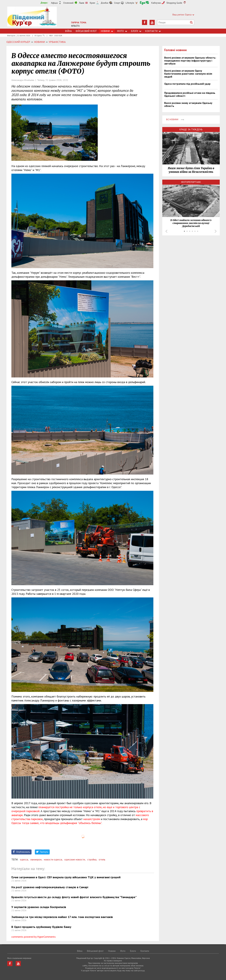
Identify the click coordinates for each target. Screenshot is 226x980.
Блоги (136, 31)
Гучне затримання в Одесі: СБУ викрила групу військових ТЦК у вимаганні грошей (66, 877)
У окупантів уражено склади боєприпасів (39, 907)
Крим (92, 3)
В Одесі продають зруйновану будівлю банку (41, 927)
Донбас (105, 3)
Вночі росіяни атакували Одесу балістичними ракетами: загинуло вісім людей (188, 74)
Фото (122, 31)
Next (216, 231)
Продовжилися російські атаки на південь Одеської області (190, 94)
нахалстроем (92, 819)
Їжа (144, 3)
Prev (166, 231)
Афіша (54, 3)
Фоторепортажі (191, 182)
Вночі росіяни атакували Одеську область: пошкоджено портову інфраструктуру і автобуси (190, 61)
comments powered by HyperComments (34, 937)
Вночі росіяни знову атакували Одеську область (188, 104)
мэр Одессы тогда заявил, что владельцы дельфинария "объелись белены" (80, 821)
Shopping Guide (174, 3)
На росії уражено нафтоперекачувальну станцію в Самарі (50, 887)
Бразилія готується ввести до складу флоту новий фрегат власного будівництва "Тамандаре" (74, 897)
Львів (82, 3)
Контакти (153, 31)
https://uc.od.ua (32, 18)
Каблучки (156, 3)
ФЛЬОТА (75, 26)
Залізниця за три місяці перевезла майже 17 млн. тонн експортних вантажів (62, 917)
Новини (107, 31)
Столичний (68, 3)
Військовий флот (86, 31)
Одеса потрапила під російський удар (187, 84)
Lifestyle (130, 3)
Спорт (117, 3)
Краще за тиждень (191, 129)
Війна (69, 31)
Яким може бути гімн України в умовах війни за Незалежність (191, 170)
